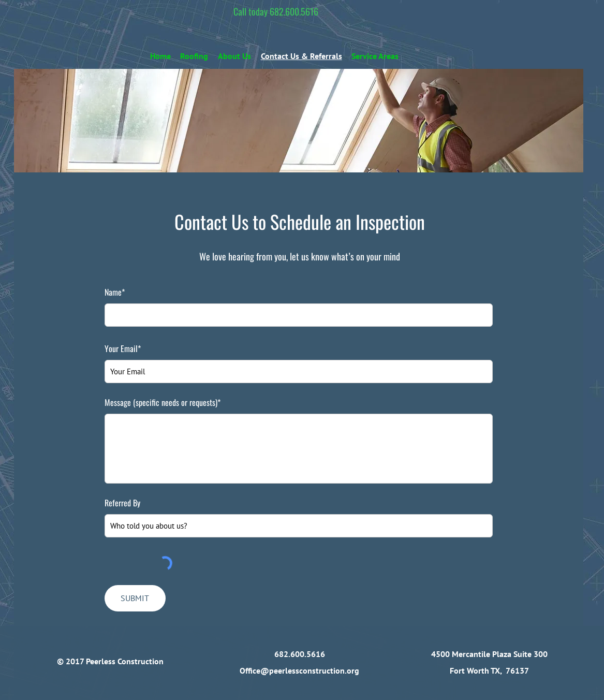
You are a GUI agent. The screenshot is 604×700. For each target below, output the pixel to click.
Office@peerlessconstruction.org (299, 670)
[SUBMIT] (135, 598)
